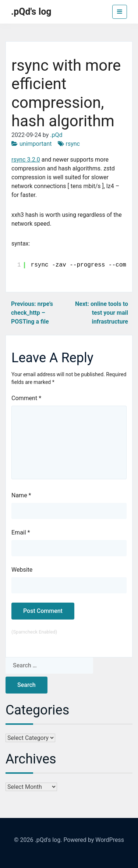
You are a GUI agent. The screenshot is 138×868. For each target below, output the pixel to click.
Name (21, 495)
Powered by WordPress (94, 840)
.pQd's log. (49, 840)
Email (21, 532)
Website (22, 570)
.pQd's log (31, 12)
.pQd (56, 135)
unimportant (36, 144)
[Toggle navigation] (120, 12)
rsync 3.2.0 (26, 160)
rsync (73, 144)
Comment (26, 398)
